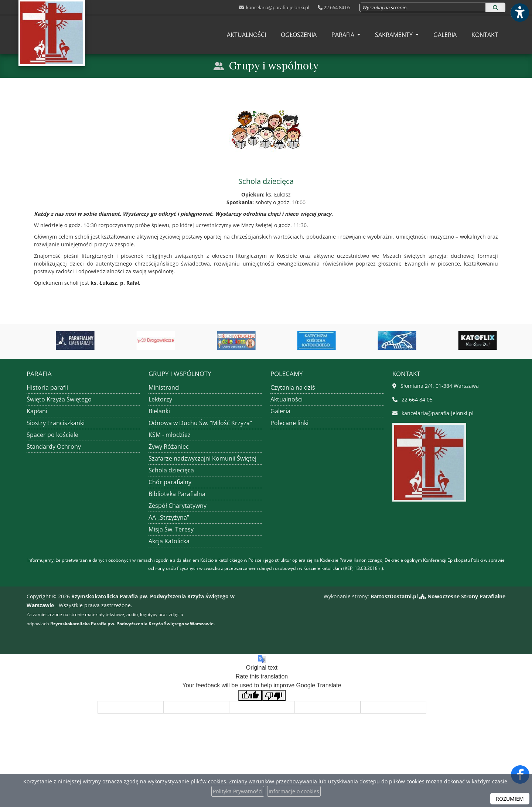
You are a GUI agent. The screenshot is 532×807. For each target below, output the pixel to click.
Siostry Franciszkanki (56, 423)
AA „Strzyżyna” (169, 517)
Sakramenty (395, 35)
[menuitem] (246, 35)
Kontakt (485, 35)
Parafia (344, 35)
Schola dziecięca (171, 470)
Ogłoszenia (299, 35)
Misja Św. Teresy (171, 529)
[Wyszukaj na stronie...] (423, 7)
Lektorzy (160, 399)
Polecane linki (289, 423)
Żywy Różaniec (169, 447)
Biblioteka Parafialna (177, 494)
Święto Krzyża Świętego (59, 399)
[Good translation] (250, 696)
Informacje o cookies (294, 791)
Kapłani (37, 411)
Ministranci (164, 387)
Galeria (445, 35)
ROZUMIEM (510, 799)
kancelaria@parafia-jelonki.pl (277, 7)
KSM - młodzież (170, 435)
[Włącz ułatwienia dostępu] (519, 13)
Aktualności (246, 35)
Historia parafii (47, 387)
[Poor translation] (274, 696)
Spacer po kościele (52, 435)
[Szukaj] (495, 7)
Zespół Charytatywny (178, 506)
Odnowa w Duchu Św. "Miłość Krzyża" (200, 423)
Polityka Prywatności (238, 791)
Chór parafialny (170, 482)
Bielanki (159, 411)
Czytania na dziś (293, 387)
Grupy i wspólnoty (274, 66)
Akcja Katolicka (169, 541)
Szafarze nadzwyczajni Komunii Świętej (202, 458)
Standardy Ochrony (54, 447)
